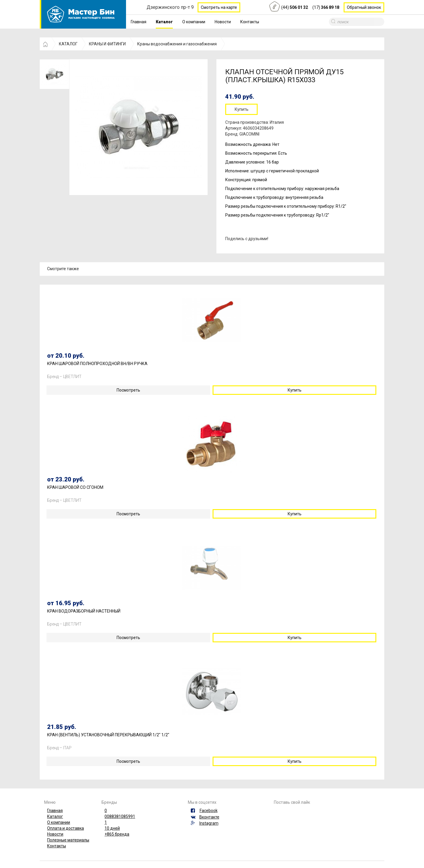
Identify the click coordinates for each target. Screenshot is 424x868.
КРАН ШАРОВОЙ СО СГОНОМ (75, 487)
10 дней (112, 828)
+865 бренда (117, 834)
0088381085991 (120, 816)
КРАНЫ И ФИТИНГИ (107, 44)
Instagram (209, 823)
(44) (295, 7)
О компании (194, 22)
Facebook (209, 811)
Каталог (164, 22)
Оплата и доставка (66, 828)
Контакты (250, 22)
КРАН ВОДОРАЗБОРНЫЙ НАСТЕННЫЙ (84, 611)
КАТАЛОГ (68, 44)
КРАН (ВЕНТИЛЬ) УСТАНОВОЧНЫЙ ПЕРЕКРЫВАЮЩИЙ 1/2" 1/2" (108, 735)
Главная (139, 22)
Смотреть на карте (219, 7)
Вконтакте (209, 817)
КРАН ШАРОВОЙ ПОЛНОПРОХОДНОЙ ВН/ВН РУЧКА (97, 364)
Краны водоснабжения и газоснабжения (177, 44)
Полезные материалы (68, 840)
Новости (223, 22)
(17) (326, 7)
